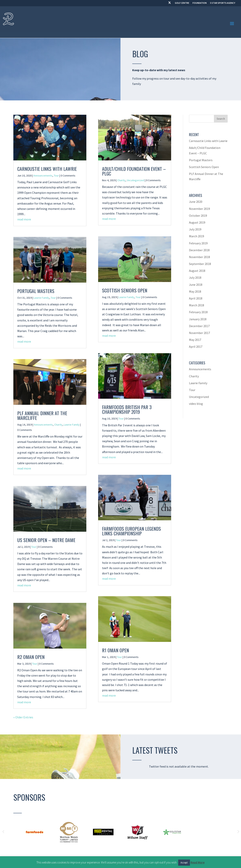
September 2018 (200, 264)
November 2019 (199, 209)
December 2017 (199, 326)
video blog (196, 404)
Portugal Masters (36, 291)
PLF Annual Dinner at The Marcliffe (42, 415)
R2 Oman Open (31, 657)
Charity (58, 425)
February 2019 (198, 243)
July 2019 (195, 229)
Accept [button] (184, 863)
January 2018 (198, 319)
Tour (56, 176)
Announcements (43, 176)
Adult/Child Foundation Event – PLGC (134, 171)
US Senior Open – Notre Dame (46, 540)
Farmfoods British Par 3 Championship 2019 (127, 409)
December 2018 (199, 250)
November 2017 (199, 333)
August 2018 (197, 271)
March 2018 (197, 305)
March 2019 (197, 236)
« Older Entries (23, 717)
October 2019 (198, 216)
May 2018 (195, 291)
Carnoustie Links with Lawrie (47, 169)
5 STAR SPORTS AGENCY (223, 3)
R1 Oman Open (115, 650)
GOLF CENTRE (182, 3)
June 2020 (196, 202)
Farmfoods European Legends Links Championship (131, 531)
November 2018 (199, 257)
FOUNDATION (200, 3)
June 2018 (196, 285)
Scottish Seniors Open (125, 290)
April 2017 (196, 347)
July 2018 (195, 278)
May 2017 (195, 340)
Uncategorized (136, 180)
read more (24, 219)
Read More (198, 862)
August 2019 (197, 222)
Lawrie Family (41, 298)
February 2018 (198, 312)
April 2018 (196, 298)
